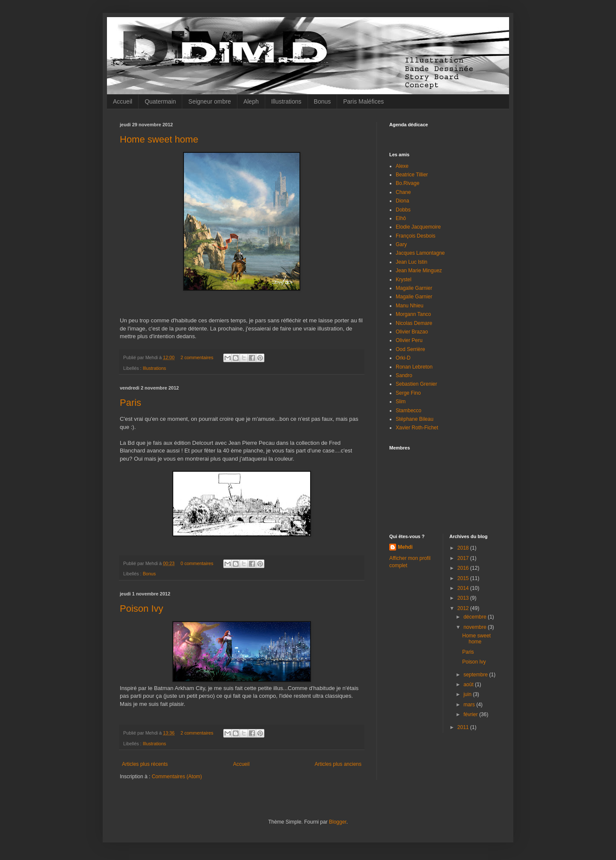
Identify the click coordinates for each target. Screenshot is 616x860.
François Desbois (416, 236)
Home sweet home (159, 139)
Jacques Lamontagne (420, 253)
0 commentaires (197, 563)
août (469, 684)
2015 (464, 578)
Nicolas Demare (414, 323)
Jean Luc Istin (412, 262)
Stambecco (409, 411)
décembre (475, 617)
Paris (130, 403)
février (471, 714)
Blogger (338, 822)
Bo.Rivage (407, 183)
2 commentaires (197, 357)
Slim (401, 402)
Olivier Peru (409, 340)
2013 (464, 598)
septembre (476, 675)
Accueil (123, 101)
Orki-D (403, 358)
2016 (464, 568)
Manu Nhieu (410, 306)
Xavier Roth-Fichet (417, 428)
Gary (401, 244)
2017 (464, 558)
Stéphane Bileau (415, 419)
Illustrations (286, 101)
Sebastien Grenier (416, 384)
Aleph (251, 101)
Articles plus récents (145, 764)
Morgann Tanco (413, 314)
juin (468, 694)
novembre (475, 627)
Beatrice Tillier (412, 175)
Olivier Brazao (412, 332)
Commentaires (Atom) (177, 777)
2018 (464, 548)
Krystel (404, 280)
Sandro (404, 375)
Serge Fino (408, 393)
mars (470, 705)
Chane (403, 192)
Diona (402, 201)
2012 (464, 608)
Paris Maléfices (363, 101)
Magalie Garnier (414, 288)
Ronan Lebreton (414, 367)
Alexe (402, 166)
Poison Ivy (142, 609)
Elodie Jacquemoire (418, 227)
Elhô (401, 218)
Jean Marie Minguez (419, 271)
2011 (464, 727)
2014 (464, 588)
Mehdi (405, 547)
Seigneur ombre (210, 101)
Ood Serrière (410, 349)
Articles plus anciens (338, 764)
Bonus (323, 101)
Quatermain (160, 101)
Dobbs (403, 210)
